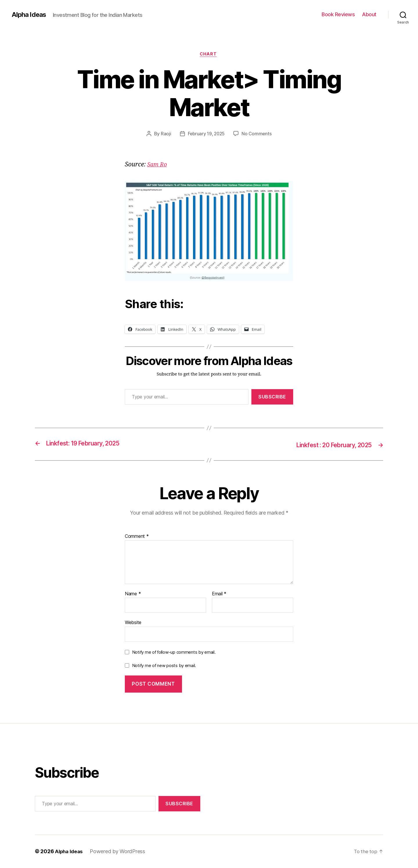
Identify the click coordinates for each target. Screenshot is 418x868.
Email (219, 594)
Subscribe (272, 398)
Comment (137, 537)
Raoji (165, 134)
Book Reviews (338, 14)
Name (133, 594)
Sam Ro (158, 165)
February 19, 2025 (206, 134)
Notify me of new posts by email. (164, 666)
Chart (209, 55)
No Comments (258, 134)
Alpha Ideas (30, 15)
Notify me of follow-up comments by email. (174, 653)
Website (133, 623)
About (369, 14)
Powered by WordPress (119, 852)
